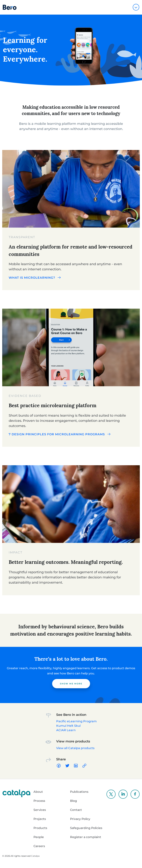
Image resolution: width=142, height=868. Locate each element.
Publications (79, 792)
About (38, 792)
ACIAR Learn (66, 730)
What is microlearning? (35, 278)
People (39, 837)
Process (39, 801)
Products (40, 828)
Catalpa (35, 856)
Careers (39, 846)
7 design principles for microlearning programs (60, 434)
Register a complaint (86, 837)
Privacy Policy (80, 819)
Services (40, 810)
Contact (76, 810)
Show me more (71, 684)
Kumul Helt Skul (68, 726)
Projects (40, 819)
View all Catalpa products (75, 748)
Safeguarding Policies (86, 828)
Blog (73, 801)
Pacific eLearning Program (76, 721)
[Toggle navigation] (136, 7)
